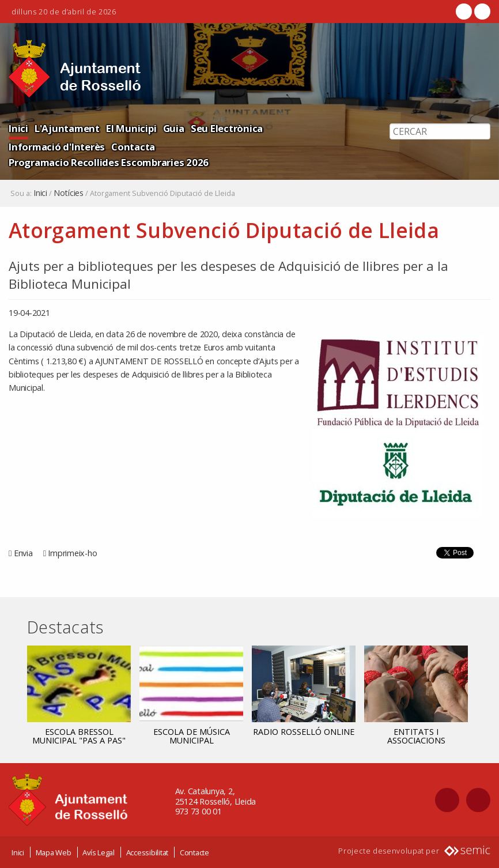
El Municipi (131, 128)
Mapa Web (54, 852)
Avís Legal (99, 852)
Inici (18, 128)
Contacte (194, 852)
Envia (23, 553)
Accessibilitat (148, 852)
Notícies (69, 193)
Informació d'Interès (57, 147)
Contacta (133, 147)
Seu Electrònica (227, 128)
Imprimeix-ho (72, 553)
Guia (174, 128)
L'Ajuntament (67, 128)
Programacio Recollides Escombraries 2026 (109, 162)
